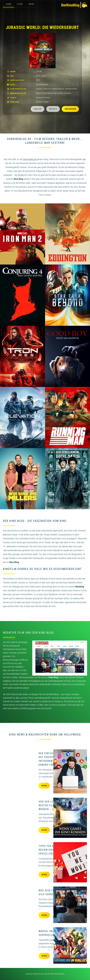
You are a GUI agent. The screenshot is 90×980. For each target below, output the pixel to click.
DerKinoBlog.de (60, 974)
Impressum (29, 974)
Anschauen (70, 109)
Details (53, 109)
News (32, 4)
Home (9, 4)
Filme (20, 4)
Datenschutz (37, 974)
